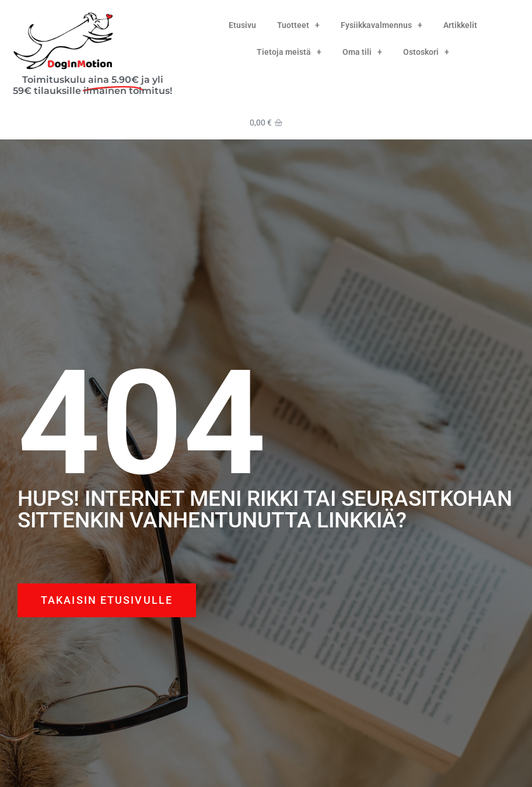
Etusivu (242, 25)
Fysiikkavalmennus (381, 25)
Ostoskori (426, 52)
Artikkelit (460, 25)
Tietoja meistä (289, 52)
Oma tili (362, 52)
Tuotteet (298, 25)
